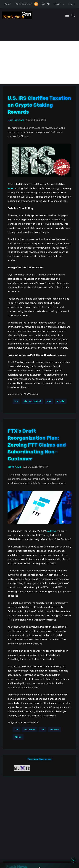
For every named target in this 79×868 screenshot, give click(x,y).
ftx (17, 729)
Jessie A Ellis (14, 467)
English (58, 4)
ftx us (18, 737)
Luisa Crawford (16, 120)
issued (11, 188)
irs (16, 401)
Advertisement (24, 4)
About (8, 4)
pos (49, 401)
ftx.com (54, 729)
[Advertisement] (39, 62)
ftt (42, 729)
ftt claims (29, 729)
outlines (52, 531)
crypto (61, 401)
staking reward (32, 401)
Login (71, 4)
